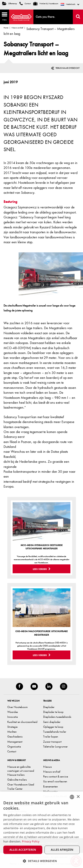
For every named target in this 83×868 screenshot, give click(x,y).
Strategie (12, 727)
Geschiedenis (15, 737)
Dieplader (49, 707)
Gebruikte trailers (17, 780)
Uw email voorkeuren (55, 781)
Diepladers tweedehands (57, 717)
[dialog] (41, 830)
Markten (12, 732)
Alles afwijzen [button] (62, 850)
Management (15, 742)
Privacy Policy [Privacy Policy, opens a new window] (31, 841)
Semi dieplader (52, 722)
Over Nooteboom (17, 707)
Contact (25, 4)
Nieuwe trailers (16, 775)
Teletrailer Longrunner (55, 746)
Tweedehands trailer (55, 732)
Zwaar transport (52, 742)
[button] (41, 861)
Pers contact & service (56, 776)
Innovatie (13, 717)
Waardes (13, 712)
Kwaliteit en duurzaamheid (22, 722)
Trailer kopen (51, 737)
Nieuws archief (17, 28)
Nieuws (47, 767)
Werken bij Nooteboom (46, 4)
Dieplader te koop (53, 712)
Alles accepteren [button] (23, 850)
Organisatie (14, 746)
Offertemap (10, 4)
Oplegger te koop (53, 727)
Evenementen (50, 786)
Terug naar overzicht (68, 68)
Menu (4, 16)
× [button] (78, 797)
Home (6, 28)
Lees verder (42, 569)
